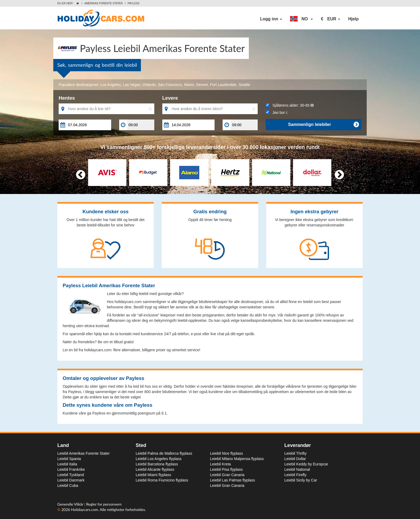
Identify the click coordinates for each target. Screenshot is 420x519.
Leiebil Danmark (71, 480)
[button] (301, 19)
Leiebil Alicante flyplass (155, 469)
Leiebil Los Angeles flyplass (159, 459)
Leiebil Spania (69, 459)
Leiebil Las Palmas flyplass (232, 480)
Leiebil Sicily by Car (301, 480)
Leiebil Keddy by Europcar (306, 464)
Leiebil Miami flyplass (153, 475)
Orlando (149, 85)
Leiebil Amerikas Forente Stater (83, 453)
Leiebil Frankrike (71, 469)
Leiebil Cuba (68, 486)
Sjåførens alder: (290, 105)
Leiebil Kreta (220, 464)
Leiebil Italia (67, 464)
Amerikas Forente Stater (104, 3)
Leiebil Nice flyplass (226, 453)
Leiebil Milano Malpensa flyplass (237, 459)
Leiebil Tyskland (71, 475)
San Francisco (170, 85)
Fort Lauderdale (223, 85)
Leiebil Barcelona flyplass (157, 464)
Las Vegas (132, 85)
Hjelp (353, 19)
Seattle (245, 85)
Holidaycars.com (85, 509)
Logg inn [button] (271, 19)
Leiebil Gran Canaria (227, 475)
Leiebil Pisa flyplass (226, 469)
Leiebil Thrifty (296, 453)
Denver (202, 85)
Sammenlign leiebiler (323, 125)
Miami (189, 85)
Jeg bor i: (277, 113)
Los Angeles (111, 85)
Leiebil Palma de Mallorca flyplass (164, 453)
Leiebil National (297, 469)
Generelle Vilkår (71, 504)
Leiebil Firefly (295, 475)
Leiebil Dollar (295, 459)
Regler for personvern (104, 504)
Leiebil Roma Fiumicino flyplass (162, 480)
